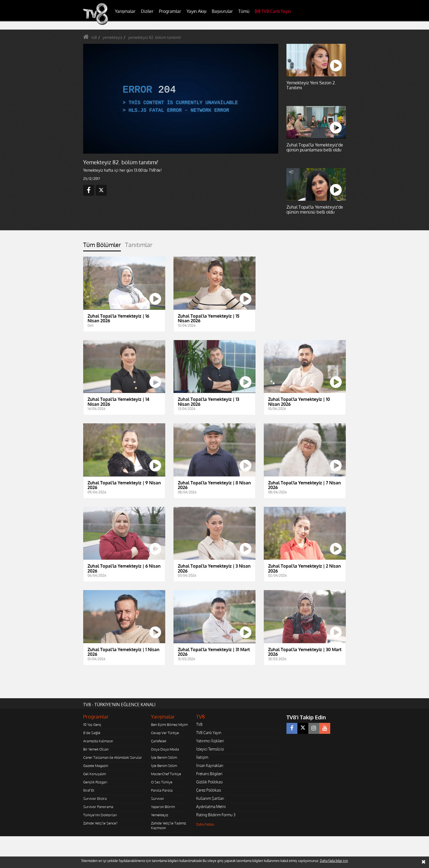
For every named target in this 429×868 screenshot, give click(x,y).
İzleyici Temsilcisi (210, 749)
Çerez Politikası (209, 790)
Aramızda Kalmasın (98, 741)
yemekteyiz (112, 37)
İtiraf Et (89, 790)
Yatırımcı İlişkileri (210, 741)
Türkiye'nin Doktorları (100, 815)
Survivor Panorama (98, 807)
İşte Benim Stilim (164, 757)
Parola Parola (162, 790)
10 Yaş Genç (92, 725)
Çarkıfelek (159, 741)
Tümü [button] (244, 11)
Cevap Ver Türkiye (165, 733)
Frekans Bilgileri (209, 774)
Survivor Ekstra (95, 798)
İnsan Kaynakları (210, 765)
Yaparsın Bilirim (163, 807)
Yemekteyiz (160, 815)
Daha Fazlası (205, 824)
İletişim (202, 757)
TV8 (199, 724)
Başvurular (222, 11)
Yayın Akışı (196, 11)
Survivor (158, 798)
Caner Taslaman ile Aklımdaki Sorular (113, 757)
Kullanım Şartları (210, 798)
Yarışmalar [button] (125, 11)
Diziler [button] (147, 11)
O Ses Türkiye (162, 782)
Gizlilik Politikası (209, 782)
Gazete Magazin (96, 766)
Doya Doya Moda (165, 749)
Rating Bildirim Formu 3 (216, 815)
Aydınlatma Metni (211, 807)
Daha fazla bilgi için (334, 861)
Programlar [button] (170, 11)
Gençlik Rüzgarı (95, 782)
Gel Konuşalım (95, 774)
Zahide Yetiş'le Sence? (100, 823)
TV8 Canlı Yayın (273, 11)
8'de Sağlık (92, 733)
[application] (180, 99)
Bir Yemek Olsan (96, 749)
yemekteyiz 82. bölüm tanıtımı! (155, 37)
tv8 (94, 37)
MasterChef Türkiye (166, 774)
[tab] (102, 246)
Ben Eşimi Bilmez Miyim (169, 725)
